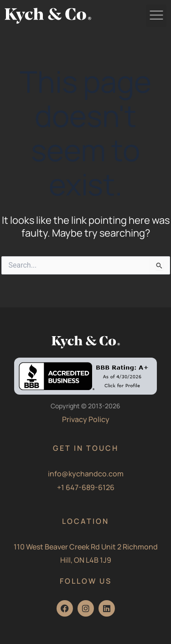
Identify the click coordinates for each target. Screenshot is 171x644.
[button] (156, 16)
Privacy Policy (86, 419)
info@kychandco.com (86, 474)
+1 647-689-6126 (86, 487)
